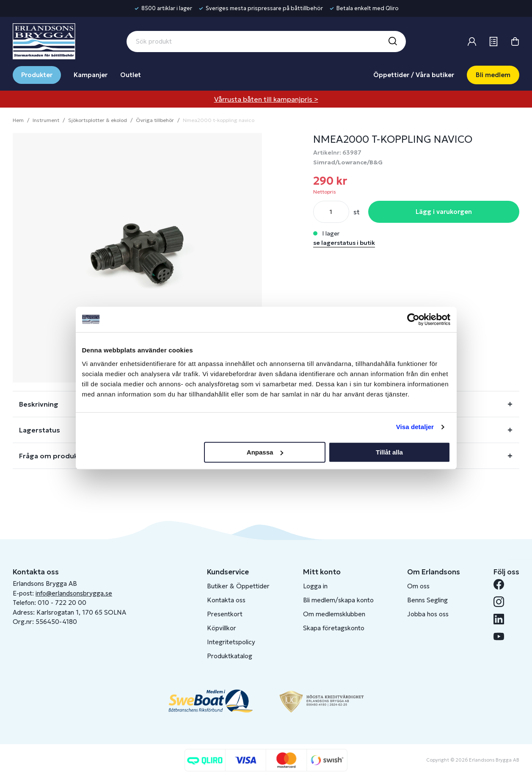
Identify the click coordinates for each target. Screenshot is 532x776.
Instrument (46, 120)
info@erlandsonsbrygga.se (74, 593)
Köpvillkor (222, 628)
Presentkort (225, 614)
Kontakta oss (226, 600)
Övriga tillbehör (155, 120)
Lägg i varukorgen (444, 212)
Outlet (131, 75)
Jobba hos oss (428, 614)
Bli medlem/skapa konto (338, 600)
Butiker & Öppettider (238, 586)
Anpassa (265, 452)
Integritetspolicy (231, 642)
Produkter (37, 75)
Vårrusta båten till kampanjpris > (266, 99)
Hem (18, 120)
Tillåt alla (389, 452)
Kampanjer (91, 75)
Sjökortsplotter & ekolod (98, 120)
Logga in (315, 586)
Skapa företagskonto (334, 628)
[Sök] (392, 42)
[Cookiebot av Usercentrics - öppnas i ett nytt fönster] (413, 319)
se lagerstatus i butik (344, 243)
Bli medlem (493, 75)
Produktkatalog (230, 656)
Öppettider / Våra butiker (414, 75)
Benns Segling (427, 600)
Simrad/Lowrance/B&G (348, 162)
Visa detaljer (415, 427)
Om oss (418, 586)
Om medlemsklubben (334, 614)
